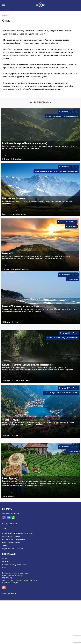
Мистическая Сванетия (14, 198)
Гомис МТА (8, 253)
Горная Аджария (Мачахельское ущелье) (18, 533)
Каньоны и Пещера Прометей (13, 540)
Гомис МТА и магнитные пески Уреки (21, 306)
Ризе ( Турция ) (10, 478)
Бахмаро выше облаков (11, 543)
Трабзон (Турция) (11, 420)
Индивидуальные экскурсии (13, 549)
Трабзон (5, 546)
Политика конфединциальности (14, 565)
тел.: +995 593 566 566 (11, 513)
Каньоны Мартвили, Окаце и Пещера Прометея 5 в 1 (28, 365)
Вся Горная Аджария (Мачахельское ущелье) (25, 143)
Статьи (5, 568)
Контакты (6, 562)
